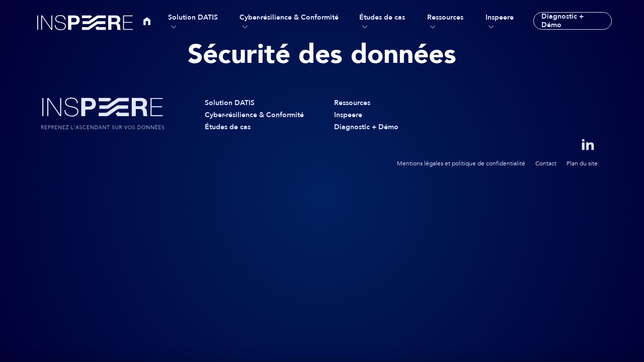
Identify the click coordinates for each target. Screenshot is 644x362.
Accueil (147, 21)
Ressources (445, 17)
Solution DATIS (193, 17)
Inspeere (500, 17)
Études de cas (382, 17)
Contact (546, 163)
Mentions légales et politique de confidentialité (461, 163)
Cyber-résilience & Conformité (289, 17)
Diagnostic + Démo (562, 21)
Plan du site (582, 163)
